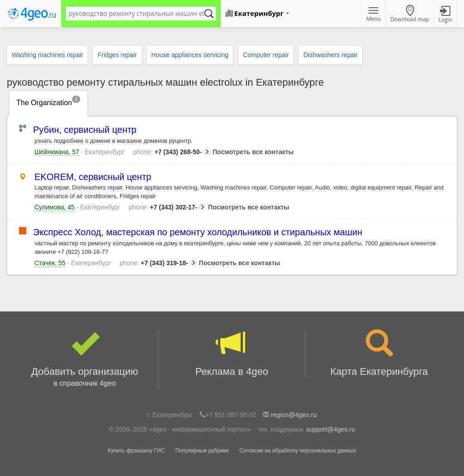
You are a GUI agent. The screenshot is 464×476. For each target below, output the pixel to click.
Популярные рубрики (202, 451)
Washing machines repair (47, 55)
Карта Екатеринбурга (379, 353)
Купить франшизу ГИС (136, 451)
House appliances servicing (190, 55)
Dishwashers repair (330, 55)
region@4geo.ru (294, 415)
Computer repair (266, 55)
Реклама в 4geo (232, 353)
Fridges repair (117, 55)
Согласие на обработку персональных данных (298, 451)
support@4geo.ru (330, 429)
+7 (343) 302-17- (167, 207)
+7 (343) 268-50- (172, 152)
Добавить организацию (85, 359)
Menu (373, 15)
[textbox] (136, 14)
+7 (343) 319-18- (158, 263)
